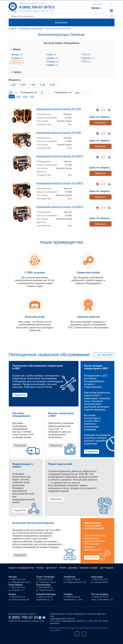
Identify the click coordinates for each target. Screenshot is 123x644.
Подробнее (20, 395)
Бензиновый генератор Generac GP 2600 (59, 109)
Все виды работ (105, 355)
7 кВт (33, 85)
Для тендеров (107, 568)
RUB (12, 97)
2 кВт (13, 85)
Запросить (101, 123)
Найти (112, 16)
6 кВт (23, 85)
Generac (17, 62)
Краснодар (97, 577)
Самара (68, 594)
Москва (13, 577)
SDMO (52, 65)
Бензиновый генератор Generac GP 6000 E (60, 183)
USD (19, 97)
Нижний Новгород (46, 594)
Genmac (88, 58)
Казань (12, 594)
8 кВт (43, 85)
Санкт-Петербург (45, 577)
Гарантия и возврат (89, 568)
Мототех (13, 7)
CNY (32, 97)
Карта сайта (55, 630)
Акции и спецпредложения (21, 568)
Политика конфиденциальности (64, 628)
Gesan (52, 58)
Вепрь (17, 55)
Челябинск (70, 577)
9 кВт (52, 85)
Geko (52, 55)
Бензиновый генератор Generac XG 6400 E (60, 207)
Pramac (53, 62)
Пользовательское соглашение (93, 628)
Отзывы (40, 568)
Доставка (73, 568)
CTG (86, 62)
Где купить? (52, 568)
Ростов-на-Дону (100, 594)
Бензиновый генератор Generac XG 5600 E (60, 156)
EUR (25, 97)
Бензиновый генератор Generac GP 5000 (59, 133)
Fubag (17, 58)
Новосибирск (16, 585)
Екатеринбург (44, 585)
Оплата (63, 568)
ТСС (86, 55)
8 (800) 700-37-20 (34, 7)
